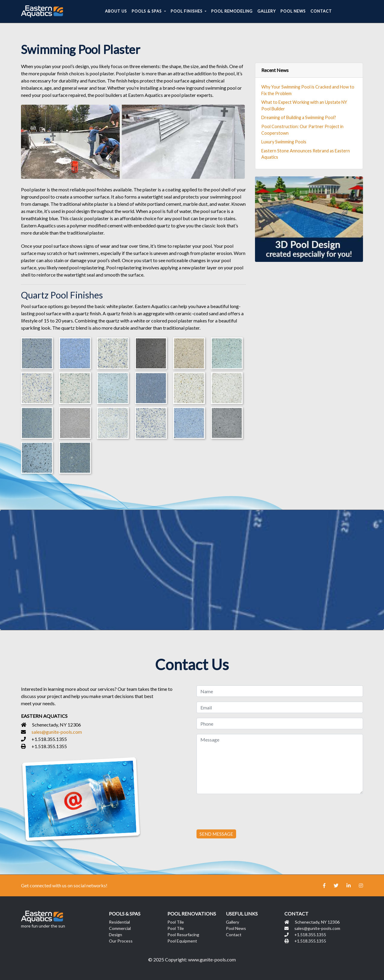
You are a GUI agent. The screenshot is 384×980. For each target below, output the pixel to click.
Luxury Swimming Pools (284, 142)
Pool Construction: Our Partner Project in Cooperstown (302, 130)
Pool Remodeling (232, 11)
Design (115, 935)
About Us (116, 11)
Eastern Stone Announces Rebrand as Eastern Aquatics (306, 154)
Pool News (293, 11)
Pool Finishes (187, 11)
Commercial (120, 928)
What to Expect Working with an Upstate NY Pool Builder (304, 105)
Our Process (121, 941)
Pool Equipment (182, 941)
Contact (321, 11)
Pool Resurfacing (183, 935)
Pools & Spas (147, 11)
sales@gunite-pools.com (57, 732)
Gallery (267, 11)
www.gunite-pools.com (212, 959)
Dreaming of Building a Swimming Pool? (299, 117)
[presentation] (242, 811)
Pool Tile (176, 922)
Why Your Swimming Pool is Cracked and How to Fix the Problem (308, 90)
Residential (119, 922)
